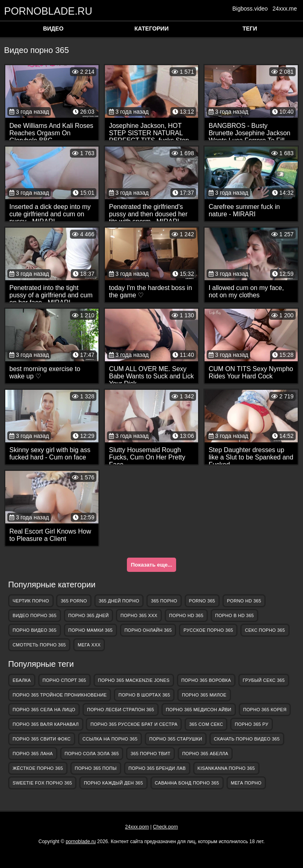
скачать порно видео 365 (247, 739)
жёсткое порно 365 (38, 768)
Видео (53, 29)
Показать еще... (151, 565)
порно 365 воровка (206, 680)
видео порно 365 (35, 615)
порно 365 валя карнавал (46, 724)
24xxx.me (285, 9)
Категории (152, 29)
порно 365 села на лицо (44, 710)
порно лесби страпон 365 (121, 710)
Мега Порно (246, 783)
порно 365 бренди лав (157, 768)
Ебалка (22, 680)
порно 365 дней (89, 615)
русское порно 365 (208, 630)
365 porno (74, 601)
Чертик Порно (31, 601)
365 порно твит (150, 754)
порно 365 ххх (139, 615)
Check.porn (165, 827)
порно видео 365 (35, 630)
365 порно (164, 601)
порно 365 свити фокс (42, 739)
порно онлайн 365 (148, 630)
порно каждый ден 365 (113, 783)
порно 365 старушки (176, 739)
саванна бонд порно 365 (187, 783)
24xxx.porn (137, 827)
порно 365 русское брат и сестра (134, 724)
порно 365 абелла (205, 754)
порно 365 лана (33, 754)
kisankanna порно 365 (226, 768)
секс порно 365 (265, 630)
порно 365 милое (204, 695)
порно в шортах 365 (144, 695)
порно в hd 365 (234, 615)
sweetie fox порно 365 (42, 783)
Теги (250, 29)
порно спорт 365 (64, 680)
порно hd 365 (186, 615)
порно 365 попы (96, 768)
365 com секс (206, 724)
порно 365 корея (265, 710)
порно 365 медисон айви (199, 710)
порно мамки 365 (90, 630)
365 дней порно (119, 601)
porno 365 (202, 601)
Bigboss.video (250, 9)
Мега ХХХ (89, 645)
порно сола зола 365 (92, 754)
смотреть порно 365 (39, 645)
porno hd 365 (244, 601)
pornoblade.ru (45, 11)
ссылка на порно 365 (110, 739)
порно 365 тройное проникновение (60, 695)
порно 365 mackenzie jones (134, 680)
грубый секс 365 (264, 680)
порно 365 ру (251, 724)
